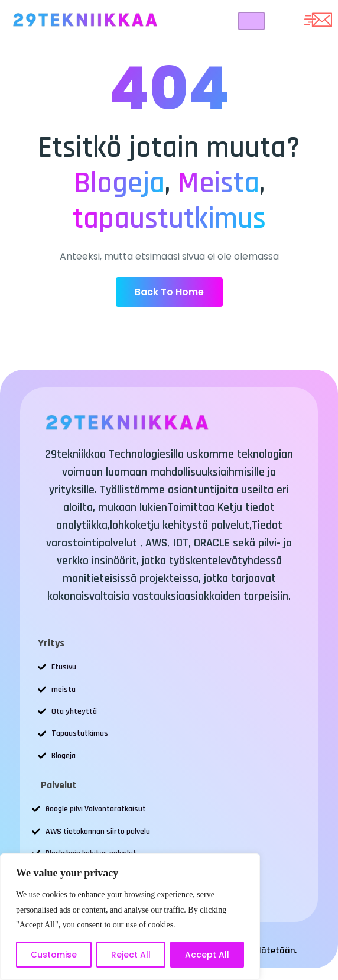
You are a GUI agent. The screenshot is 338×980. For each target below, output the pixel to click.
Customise (54, 955)
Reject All (131, 955)
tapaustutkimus (169, 219)
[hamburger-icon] (251, 21)
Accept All (207, 955)
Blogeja (119, 183)
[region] (130, 917)
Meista (218, 183)
